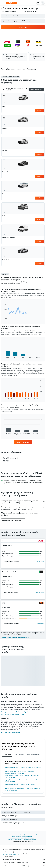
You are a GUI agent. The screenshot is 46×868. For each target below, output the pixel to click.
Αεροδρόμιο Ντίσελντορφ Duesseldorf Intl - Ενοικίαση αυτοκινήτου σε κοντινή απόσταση (20, 772)
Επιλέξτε (39, 111)
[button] (3, 3)
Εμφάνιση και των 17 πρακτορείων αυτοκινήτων (15, 638)
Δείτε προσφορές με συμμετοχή (10, 732)
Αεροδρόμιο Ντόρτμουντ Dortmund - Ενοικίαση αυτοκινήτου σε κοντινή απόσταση (23, 781)
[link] (23, 442)
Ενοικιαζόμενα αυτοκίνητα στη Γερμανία (22, 836)
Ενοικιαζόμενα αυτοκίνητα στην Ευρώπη (30, 835)
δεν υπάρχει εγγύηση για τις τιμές (11, 854)
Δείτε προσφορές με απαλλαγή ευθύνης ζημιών (15, 712)
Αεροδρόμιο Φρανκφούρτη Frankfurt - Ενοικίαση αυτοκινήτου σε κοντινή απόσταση (23, 768)
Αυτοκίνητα (15, 835)
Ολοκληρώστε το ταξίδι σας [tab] (36, 755)
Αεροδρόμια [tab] (7, 755)
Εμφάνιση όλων (40, 561)
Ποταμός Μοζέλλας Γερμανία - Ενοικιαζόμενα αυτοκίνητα (22, 840)
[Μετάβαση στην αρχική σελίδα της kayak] (12, 3)
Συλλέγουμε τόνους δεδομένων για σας (24, 863)
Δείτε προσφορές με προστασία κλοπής (12, 714)
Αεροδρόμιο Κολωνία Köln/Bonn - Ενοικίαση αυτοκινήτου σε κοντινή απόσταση (22, 777)
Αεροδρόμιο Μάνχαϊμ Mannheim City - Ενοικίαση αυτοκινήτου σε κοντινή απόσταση (22, 789)
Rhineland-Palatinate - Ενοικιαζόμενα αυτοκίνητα (22, 838)
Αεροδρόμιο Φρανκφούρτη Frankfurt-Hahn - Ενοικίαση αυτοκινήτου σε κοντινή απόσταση (20, 785)
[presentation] (44, 532)
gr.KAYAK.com (7, 835)
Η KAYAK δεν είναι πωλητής (24, 860)
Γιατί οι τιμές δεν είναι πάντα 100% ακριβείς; (24, 866)
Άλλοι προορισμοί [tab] (19, 755)
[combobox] (11, 12)
